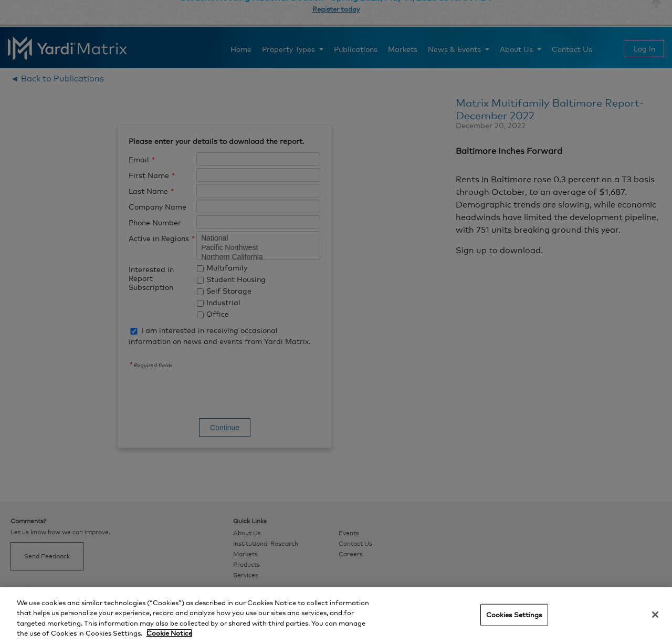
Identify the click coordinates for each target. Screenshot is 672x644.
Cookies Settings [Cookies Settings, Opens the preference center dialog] (514, 615)
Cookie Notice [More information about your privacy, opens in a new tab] (169, 633)
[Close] (655, 615)
